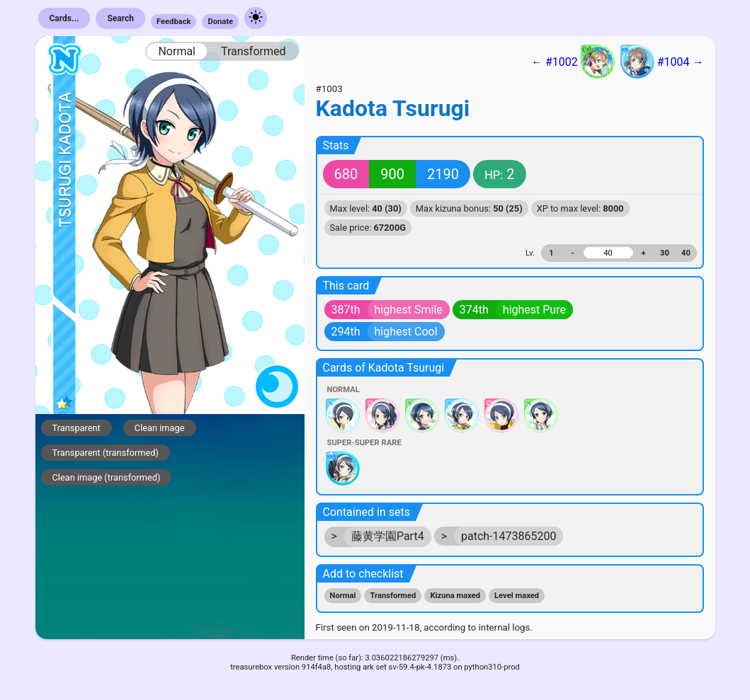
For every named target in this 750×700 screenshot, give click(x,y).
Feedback (174, 22)
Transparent (76, 428)
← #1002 (573, 62)
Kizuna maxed (455, 596)
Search (120, 18)
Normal (177, 51)
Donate (220, 22)
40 (686, 253)
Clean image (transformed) (107, 477)
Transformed (254, 51)
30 (665, 253)
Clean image (160, 428)
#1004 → (662, 62)
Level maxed (517, 596)
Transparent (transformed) (106, 453)
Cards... (64, 18)
